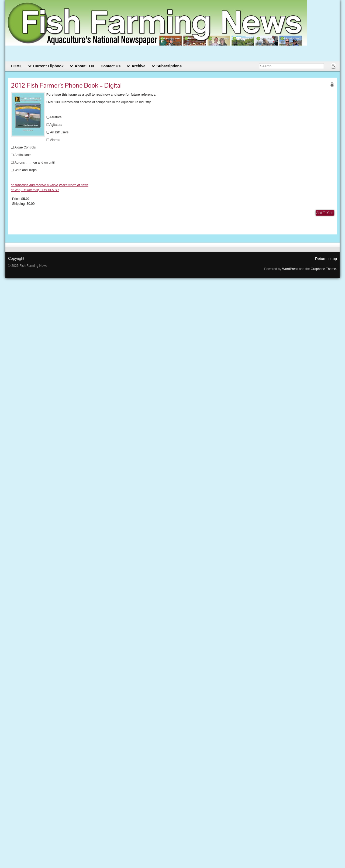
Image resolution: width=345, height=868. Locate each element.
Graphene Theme (323, 269)
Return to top (326, 259)
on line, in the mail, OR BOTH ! (35, 190)
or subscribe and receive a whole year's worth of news (50, 185)
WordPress (290, 269)
